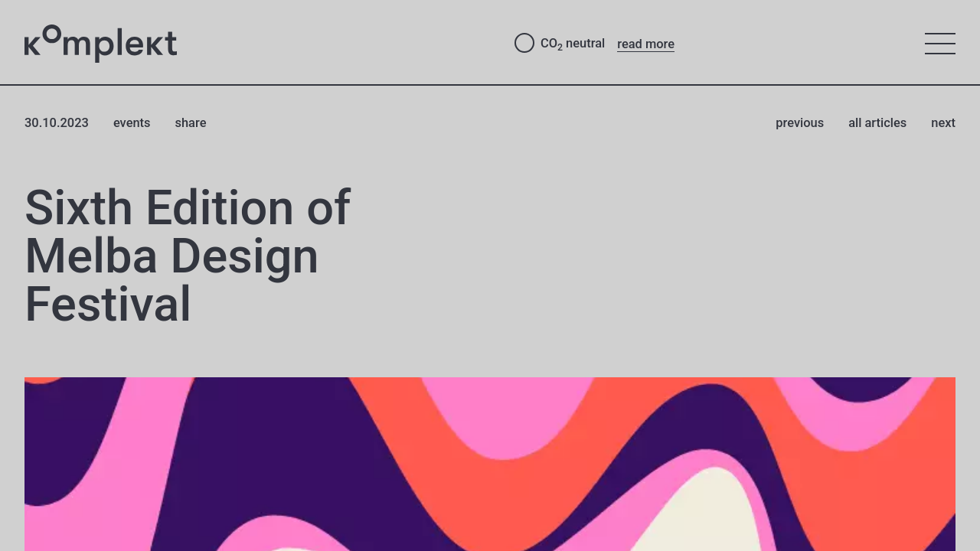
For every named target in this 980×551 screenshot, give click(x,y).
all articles (877, 123)
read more (646, 44)
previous (800, 123)
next (943, 123)
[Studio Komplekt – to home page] (257, 44)
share (191, 123)
